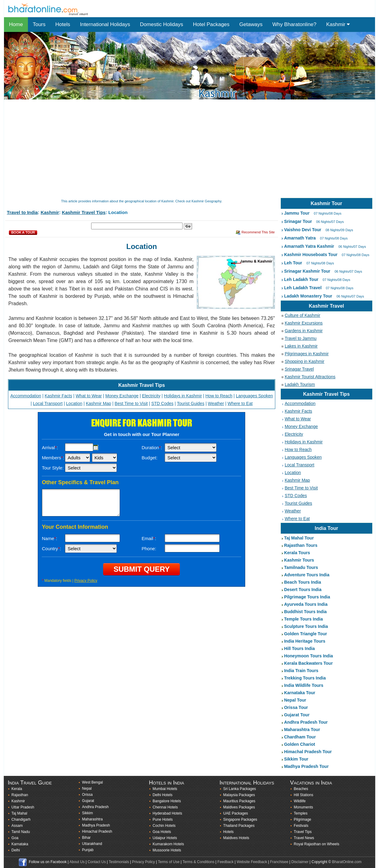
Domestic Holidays (162, 24)
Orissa (87, 795)
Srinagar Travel (299, 369)
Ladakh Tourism (300, 384)
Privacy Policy (86, 581)
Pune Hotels (162, 819)
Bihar (86, 838)
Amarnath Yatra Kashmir (309, 246)
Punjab (88, 850)
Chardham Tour (300, 737)
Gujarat (88, 801)
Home (16, 24)
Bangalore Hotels (167, 801)
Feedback (226, 862)
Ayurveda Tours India (306, 604)
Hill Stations (303, 795)
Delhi (15, 850)
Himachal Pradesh (97, 831)
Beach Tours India (303, 582)
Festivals (301, 826)
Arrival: (50, 448)
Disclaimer (300, 862)
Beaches (301, 789)
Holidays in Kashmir (183, 396)
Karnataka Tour (300, 693)
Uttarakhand (92, 844)
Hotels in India (166, 783)
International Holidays (105, 24)
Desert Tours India (303, 590)
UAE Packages (236, 813)
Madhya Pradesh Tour (306, 766)
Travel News (304, 838)
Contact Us (97, 862)
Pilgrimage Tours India (307, 597)
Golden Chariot (300, 744)
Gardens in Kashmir (304, 331)
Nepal (87, 788)
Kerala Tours (297, 553)
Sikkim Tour (296, 759)
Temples (301, 813)
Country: (51, 549)
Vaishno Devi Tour (303, 230)
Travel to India (22, 212)
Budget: (149, 458)
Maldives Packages (239, 807)
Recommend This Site (258, 232)
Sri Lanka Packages (240, 789)
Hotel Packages (211, 24)
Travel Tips (303, 832)
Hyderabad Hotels (167, 813)
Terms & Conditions (199, 862)
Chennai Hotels (165, 807)
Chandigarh (21, 819)
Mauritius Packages (239, 801)
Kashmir (338, 24)
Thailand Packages (239, 826)
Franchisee (279, 862)
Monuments (303, 807)
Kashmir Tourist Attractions (310, 377)
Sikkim (87, 813)
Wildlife (300, 801)
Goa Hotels (162, 832)
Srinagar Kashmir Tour (307, 271)
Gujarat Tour (297, 715)
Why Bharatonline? (294, 24)
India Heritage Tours (305, 641)
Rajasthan (20, 795)
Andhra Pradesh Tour (306, 722)
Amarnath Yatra (300, 238)
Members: (53, 458)
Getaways (251, 24)
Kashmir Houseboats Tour (311, 255)
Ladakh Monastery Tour (308, 296)
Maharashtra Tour (302, 730)
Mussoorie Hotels (167, 850)
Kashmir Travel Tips (84, 212)
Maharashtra (92, 819)
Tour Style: (53, 468)
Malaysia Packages (239, 795)
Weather (216, 403)
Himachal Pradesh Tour (308, 752)
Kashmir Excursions (304, 323)
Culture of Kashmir (303, 315)
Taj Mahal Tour (299, 538)
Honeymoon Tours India (309, 656)
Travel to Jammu (301, 338)
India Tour (327, 528)
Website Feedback (252, 862)
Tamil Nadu (21, 832)
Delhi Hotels (162, 795)
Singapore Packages (240, 819)
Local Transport (48, 403)
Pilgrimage (302, 819)
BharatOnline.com (347, 862)
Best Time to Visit (131, 403)
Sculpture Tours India (306, 626)
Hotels (63, 24)
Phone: (149, 549)
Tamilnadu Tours (301, 567)
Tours (39, 24)
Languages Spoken (255, 396)
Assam (17, 826)
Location (74, 403)
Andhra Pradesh (95, 807)
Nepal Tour (295, 700)
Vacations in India (311, 783)
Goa (15, 838)
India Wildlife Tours (304, 685)
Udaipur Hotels (165, 838)
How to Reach (219, 396)
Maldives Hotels (236, 838)
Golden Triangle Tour (306, 634)
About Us (77, 862)
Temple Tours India (304, 619)
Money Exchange (122, 396)
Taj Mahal (19, 813)
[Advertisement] (188, 149)
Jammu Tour (297, 213)
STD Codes (162, 403)
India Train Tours (301, 671)
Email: (149, 538)
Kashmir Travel (326, 306)
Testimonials (119, 862)
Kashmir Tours (299, 560)
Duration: (152, 448)
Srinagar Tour (298, 221)
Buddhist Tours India (306, 612)
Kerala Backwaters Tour (308, 663)
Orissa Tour (296, 707)
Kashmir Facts (58, 396)
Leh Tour (293, 263)
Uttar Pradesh (23, 807)
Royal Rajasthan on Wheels (316, 844)
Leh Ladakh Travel (303, 288)
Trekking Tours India (305, 678)
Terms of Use (169, 862)
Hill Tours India (300, 648)
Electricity (151, 396)
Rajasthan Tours (301, 545)
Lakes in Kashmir (301, 346)
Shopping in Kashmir (305, 361)
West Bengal (92, 782)
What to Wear (89, 396)
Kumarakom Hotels (168, 844)
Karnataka (20, 844)
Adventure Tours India (307, 575)
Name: (49, 538)
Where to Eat (240, 403)
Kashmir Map (99, 403)
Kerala (17, 789)
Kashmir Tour (326, 203)
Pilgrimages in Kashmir (307, 354)
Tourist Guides (190, 403)
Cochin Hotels (164, 826)
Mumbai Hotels (165, 789)
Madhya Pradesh (96, 825)
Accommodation (26, 396)
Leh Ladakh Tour (301, 279)
